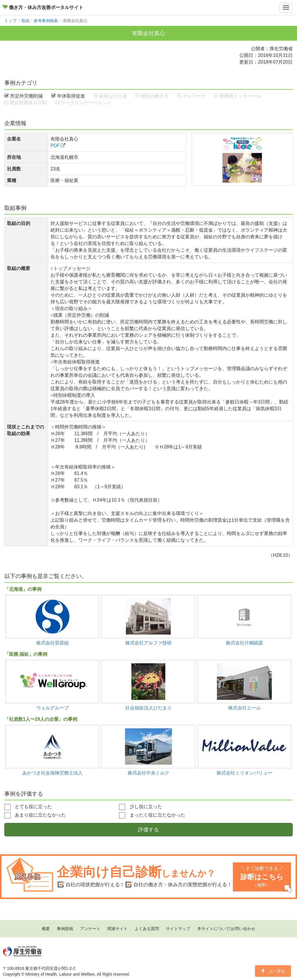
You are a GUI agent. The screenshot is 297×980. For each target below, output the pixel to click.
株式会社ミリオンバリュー (245, 773)
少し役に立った (140, 807)
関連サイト (117, 929)
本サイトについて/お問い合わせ (226, 929)
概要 (46, 929)
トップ (10, 21)
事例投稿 (65, 929)
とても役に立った (28, 807)
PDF (55, 145)
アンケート (90, 929)
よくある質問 (147, 929)
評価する (148, 830)
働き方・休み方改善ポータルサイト (46, 7)
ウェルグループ (52, 708)
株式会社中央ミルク (148, 773)
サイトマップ (178, 929)
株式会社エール (245, 708)
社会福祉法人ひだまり (148, 708)
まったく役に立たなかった (152, 815)
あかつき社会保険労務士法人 (52, 773)
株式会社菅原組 (52, 643)
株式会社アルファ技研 (148, 643)
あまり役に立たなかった (35, 815)
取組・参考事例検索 (40, 21)
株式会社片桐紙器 (245, 643)
